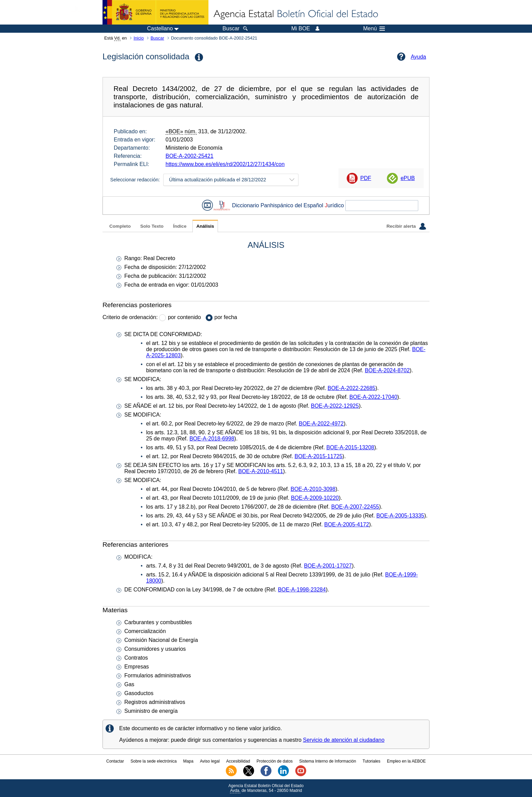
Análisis (205, 226)
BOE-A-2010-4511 (261, 471)
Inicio (139, 38)
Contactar (115, 761)
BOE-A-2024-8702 (387, 370)
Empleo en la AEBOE (406, 761)
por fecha (226, 317)
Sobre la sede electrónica (153, 761)
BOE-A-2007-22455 (355, 507)
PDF (366, 178)
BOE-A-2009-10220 (315, 498)
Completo (120, 226)
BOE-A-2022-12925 (335, 406)
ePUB (408, 178)
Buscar (157, 38)
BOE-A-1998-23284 (302, 590)
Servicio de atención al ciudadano (344, 740)
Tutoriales (372, 761)
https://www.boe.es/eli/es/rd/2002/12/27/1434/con (225, 164)
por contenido (184, 317)
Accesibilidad (238, 761)
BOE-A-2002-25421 (190, 156)
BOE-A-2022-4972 (321, 424)
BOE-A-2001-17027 (328, 566)
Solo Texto (152, 226)
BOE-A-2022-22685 (352, 388)
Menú (374, 29)
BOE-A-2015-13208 (350, 447)
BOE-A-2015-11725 (319, 456)
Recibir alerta (406, 226)
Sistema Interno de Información (328, 761)
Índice (180, 226)
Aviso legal (210, 761)
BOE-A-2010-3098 (313, 489)
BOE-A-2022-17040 (373, 397)
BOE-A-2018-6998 (212, 439)
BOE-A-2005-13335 (400, 516)
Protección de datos (275, 761)
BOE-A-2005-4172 (347, 524)
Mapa (188, 761)
